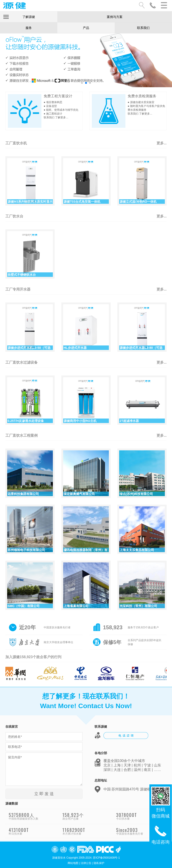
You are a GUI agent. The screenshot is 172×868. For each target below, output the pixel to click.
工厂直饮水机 (16, 143)
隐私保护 (99, 863)
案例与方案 (115, 17)
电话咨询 (161, 834)
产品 (86, 28)
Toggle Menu (6, 17)
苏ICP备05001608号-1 (106, 858)
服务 (29, 28)
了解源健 (29, 17)
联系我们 (143, 28)
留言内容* (44, 769)
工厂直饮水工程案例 (21, 435)
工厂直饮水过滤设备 (21, 362)
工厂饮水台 (14, 216)
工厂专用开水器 (18, 289)
